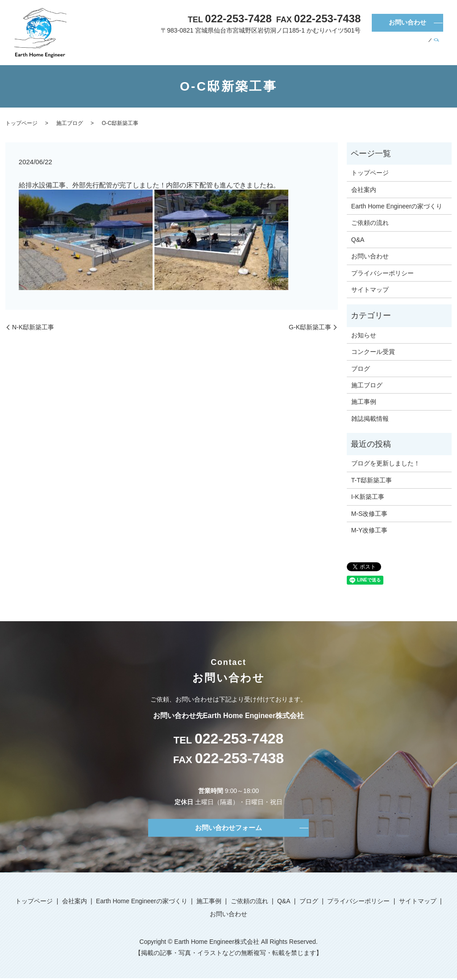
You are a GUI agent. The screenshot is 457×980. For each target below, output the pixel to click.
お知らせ (364, 335)
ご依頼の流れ (372, 49)
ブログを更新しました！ (386, 463)
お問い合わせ (407, 22)
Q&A (401, 49)
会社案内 (214, 49)
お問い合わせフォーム (228, 828)
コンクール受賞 (373, 352)
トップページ (180, 49)
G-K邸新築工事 (310, 327)
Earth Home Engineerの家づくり (276, 49)
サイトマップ (370, 290)
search (436, 49)
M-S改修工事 (370, 514)
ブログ (419, 49)
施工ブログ (70, 123)
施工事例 (339, 49)
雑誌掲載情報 (370, 419)
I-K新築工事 (368, 497)
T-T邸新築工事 (372, 480)
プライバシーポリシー (382, 273)
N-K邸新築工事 (33, 327)
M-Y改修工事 (370, 530)
